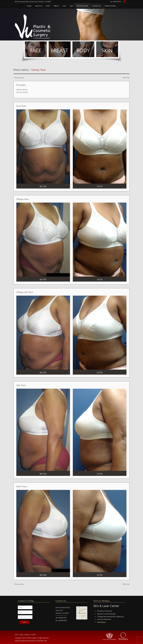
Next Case (126, 78)
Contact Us (97, 6)
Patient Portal (110, 6)
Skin (71, 6)
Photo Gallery (83, 6)
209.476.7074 (117, 2)
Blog (21, 635)
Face (64, 6)
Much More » (102, 622)
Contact (33, 635)
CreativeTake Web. (42, 641)
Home (29, 6)
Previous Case (19, 78)
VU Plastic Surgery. (31, 638)
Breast (56, 6)
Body (48, 6)
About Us (39, 6)
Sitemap (27, 635)
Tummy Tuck (38, 70)
